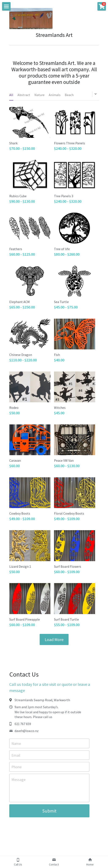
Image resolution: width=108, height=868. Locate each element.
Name (16, 745)
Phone (16, 768)
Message (18, 781)
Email (16, 757)
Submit (49, 812)
